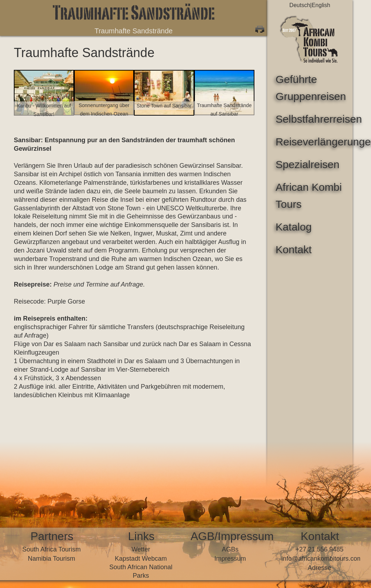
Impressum (230, 559)
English (321, 5)
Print (260, 28)
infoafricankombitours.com (319, 559)
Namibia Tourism (52, 559)
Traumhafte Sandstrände (134, 31)
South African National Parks (141, 571)
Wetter (141, 549)
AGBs (230, 549)
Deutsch (300, 5)
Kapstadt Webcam (141, 559)
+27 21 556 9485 (320, 549)
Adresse (320, 568)
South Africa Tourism (52, 549)
